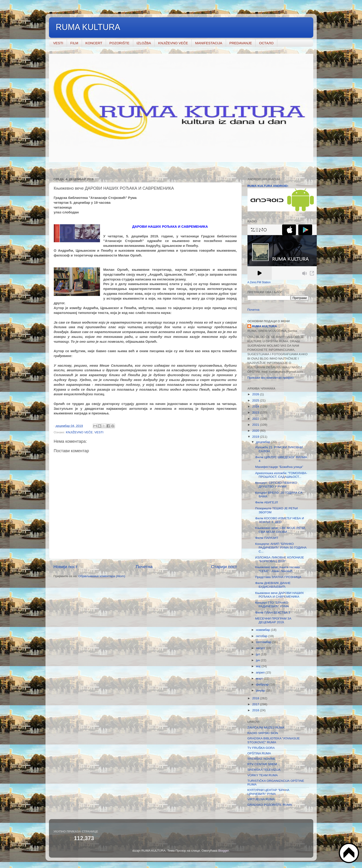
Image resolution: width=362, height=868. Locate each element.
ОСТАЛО (266, 43)
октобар (262, 636)
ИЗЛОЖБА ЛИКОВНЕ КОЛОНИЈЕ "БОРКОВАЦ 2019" (279, 559)
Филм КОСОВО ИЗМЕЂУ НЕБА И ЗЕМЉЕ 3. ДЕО (280, 520)
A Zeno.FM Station (259, 282)
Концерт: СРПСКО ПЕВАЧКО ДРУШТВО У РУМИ (276, 485)
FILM (74, 43)
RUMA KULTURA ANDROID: (268, 186)
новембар (264, 630)
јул (258, 654)
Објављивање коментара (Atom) (102, 576)
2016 (256, 710)
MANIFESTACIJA (209, 43)
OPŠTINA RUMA (259, 753)
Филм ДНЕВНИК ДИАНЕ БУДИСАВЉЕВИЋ (273, 585)
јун (258, 660)
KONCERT (94, 43)
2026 (256, 394)
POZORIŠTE (119, 43)
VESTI (58, 43)
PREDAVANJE (241, 43)
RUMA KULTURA (88, 27)
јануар (261, 690)
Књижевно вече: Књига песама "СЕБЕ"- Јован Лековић (277, 569)
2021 (256, 425)
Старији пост (224, 567)
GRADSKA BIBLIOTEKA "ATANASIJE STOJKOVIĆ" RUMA (274, 740)
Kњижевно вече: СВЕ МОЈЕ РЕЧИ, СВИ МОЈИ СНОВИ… (280, 530)
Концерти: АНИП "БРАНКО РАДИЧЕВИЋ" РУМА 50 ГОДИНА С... (281, 548)
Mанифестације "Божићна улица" (279, 467)
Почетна (144, 567)
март (260, 678)
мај (259, 666)
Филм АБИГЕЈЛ (266, 502)
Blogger (223, 851)
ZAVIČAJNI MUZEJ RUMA (266, 728)
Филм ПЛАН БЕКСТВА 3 (273, 613)
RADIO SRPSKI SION (263, 733)
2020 (256, 431)
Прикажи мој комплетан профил (271, 378)
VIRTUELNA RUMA (261, 799)
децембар (264, 442)
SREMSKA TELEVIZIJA (264, 770)
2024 (256, 406)
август (261, 648)
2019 (256, 437)
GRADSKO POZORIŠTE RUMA (270, 805)
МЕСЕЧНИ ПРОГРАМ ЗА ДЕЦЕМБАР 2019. (273, 620)
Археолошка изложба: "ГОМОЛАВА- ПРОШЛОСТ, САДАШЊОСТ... (281, 475)
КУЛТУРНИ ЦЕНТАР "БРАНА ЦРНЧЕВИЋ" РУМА (268, 792)
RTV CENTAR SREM (262, 764)
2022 (256, 419)
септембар (264, 642)
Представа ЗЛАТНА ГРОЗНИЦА (278, 577)
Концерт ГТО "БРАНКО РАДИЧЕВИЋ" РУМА (272, 604)
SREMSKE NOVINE (262, 759)
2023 (256, 412)
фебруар (263, 684)
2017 (256, 704)
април (261, 672)
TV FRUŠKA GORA (261, 748)
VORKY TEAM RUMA (263, 775)
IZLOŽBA (144, 43)
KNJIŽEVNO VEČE (173, 43)
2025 (256, 400)
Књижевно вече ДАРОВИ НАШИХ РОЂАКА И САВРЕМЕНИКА (279, 595)
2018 (256, 698)
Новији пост (66, 567)
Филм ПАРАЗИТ (267, 538)
